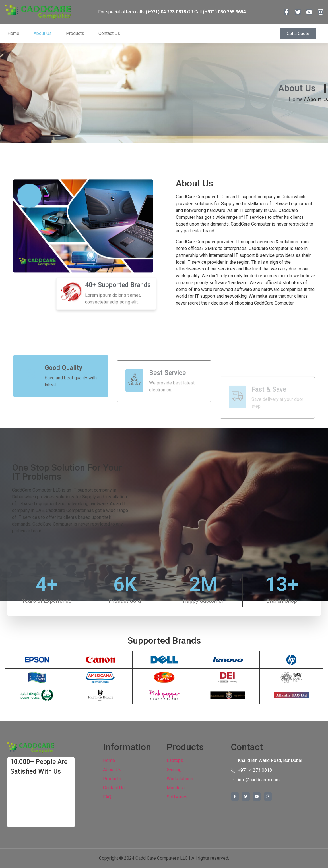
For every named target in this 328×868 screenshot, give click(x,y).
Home (13, 33)
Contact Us (109, 33)
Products (75, 33)
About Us (43, 33)
